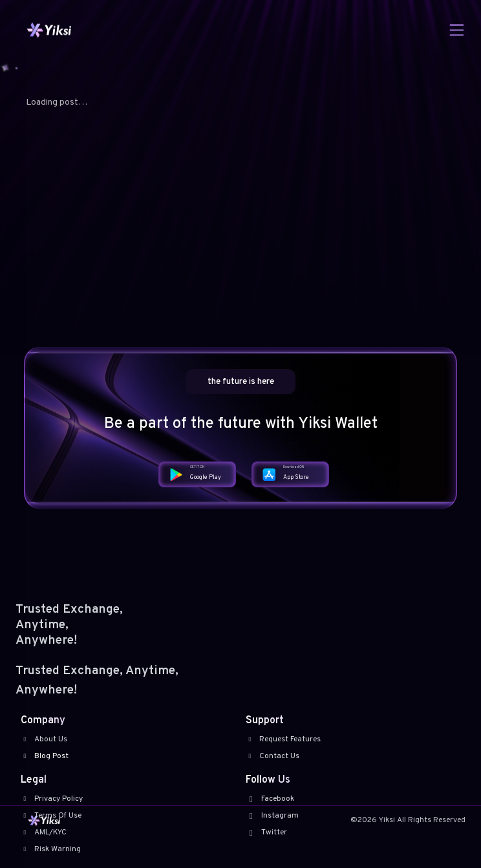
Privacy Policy (52, 799)
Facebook (270, 799)
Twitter (266, 832)
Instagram (272, 816)
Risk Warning (51, 849)
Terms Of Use (51, 816)
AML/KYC (44, 832)
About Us (44, 739)
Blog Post (45, 756)
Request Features (283, 739)
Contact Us (273, 756)
